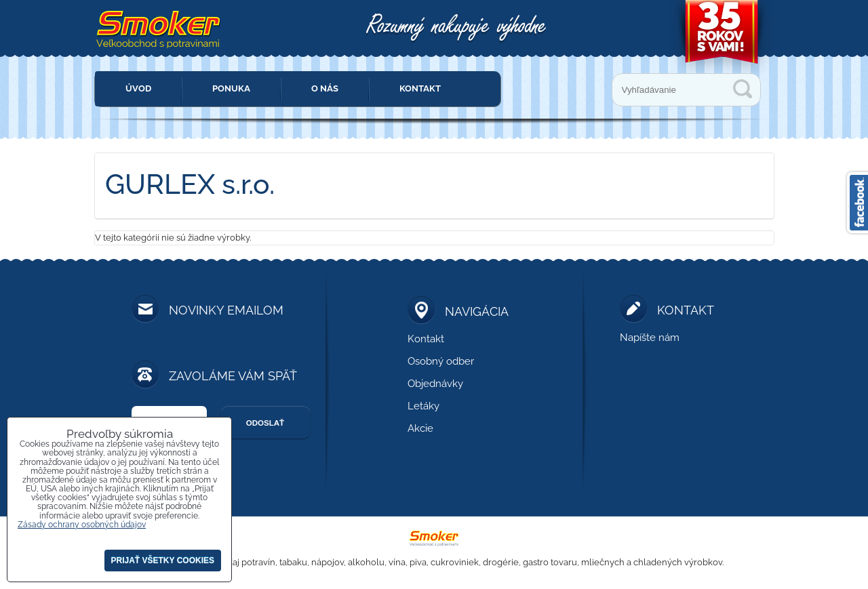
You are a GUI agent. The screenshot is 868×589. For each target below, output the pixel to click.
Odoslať (265, 423)
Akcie (420, 428)
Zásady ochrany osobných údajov (82, 525)
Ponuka (231, 88)
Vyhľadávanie (743, 89)
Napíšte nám (650, 338)
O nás (325, 88)
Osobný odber (441, 361)
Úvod (138, 88)
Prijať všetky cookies (163, 561)
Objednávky (435, 384)
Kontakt (420, 88)
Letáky (423, 406)
